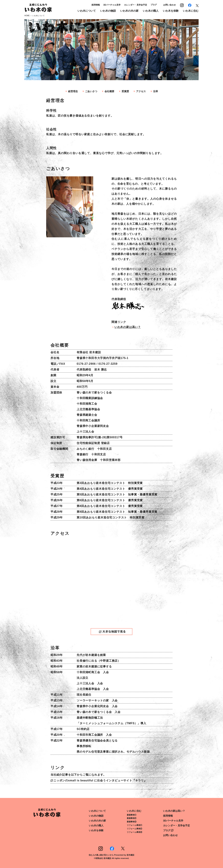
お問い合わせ (170, 5)
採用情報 (96, 5)
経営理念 (73, 91)
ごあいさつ (91, 91)
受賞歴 (125, 91)
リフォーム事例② (134, 829)
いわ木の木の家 (129, 11)
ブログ (154, 5)
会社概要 (109, 91)
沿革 (156, 91)
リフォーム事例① (134, 825)
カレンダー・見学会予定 (136, 5)
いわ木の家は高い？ (128, 327)
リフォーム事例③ (134, 832)
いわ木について (87, 11)
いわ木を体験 (171, 11)
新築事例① (132, 815)
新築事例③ (132, 822)
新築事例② (132, 818)
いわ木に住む (191, 11)
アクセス (141, 91)
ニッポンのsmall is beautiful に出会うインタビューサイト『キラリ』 (100, 780)
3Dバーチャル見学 (112, 5)
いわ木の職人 (151, 11)
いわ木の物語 (108, 11)
